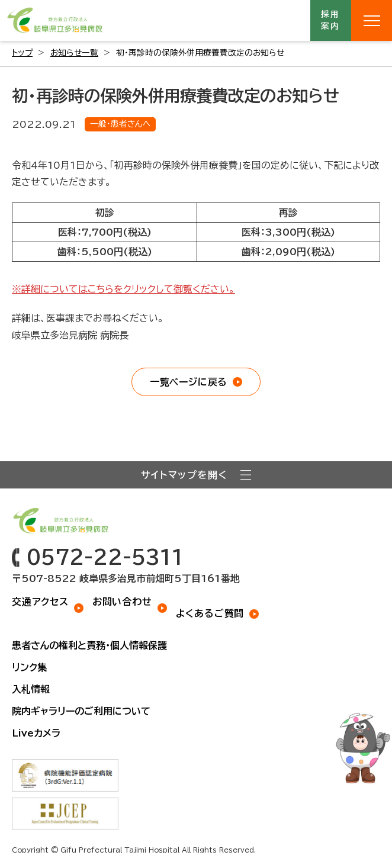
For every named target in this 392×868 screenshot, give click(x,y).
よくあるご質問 (210, 613)
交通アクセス (40, 602)
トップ (22, 53)
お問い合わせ (122, 602)
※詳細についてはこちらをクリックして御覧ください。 (123, 289)
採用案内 (331, 20)
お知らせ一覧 (74, 53)
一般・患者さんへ (120, 124)
